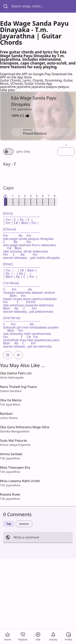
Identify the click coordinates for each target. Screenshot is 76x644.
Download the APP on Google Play (26, 74)
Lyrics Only (23, 152)
